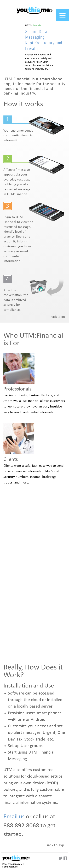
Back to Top (58, 317)
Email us (14, 817)
